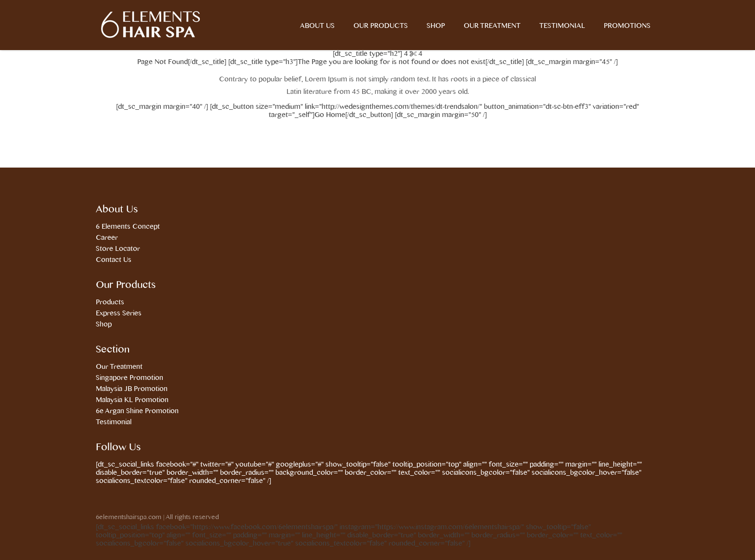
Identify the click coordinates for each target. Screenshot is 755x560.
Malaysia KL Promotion (132, 400)
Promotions (627, 26)
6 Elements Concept (128, 227)
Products (110, 302)
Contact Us (114, 260)
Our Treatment (492, 26)
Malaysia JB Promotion (132, 389)
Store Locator (118, 249)
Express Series (119, 313)
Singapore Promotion (130, 378)
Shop (436, 26)
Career (107, 238)
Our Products (381, 26)
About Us (317, 26)
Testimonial (562, 26)
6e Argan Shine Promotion (137, 411)
